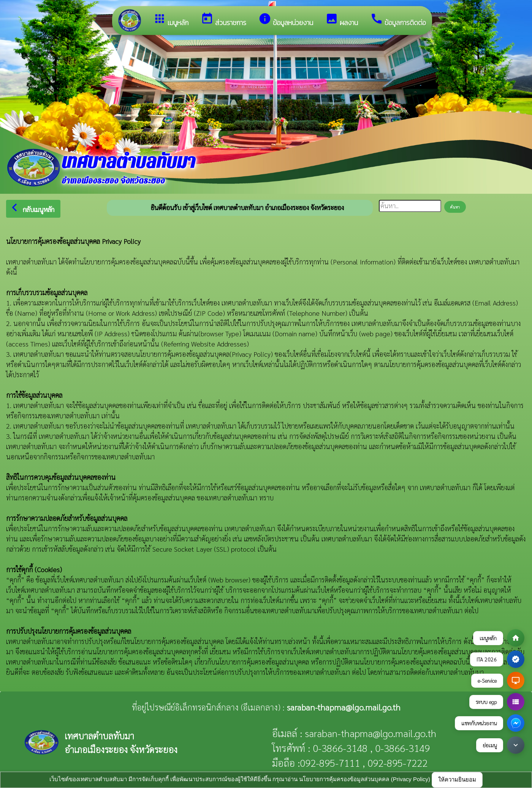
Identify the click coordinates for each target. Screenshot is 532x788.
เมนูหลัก (171, 20)
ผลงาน (342, 20)
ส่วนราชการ (223, 20)
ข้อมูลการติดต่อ (398, 20)
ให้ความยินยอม (457, 779)
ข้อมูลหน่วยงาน (286, 20)
